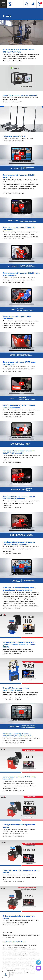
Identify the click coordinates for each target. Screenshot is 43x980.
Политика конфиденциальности (15, 941)
